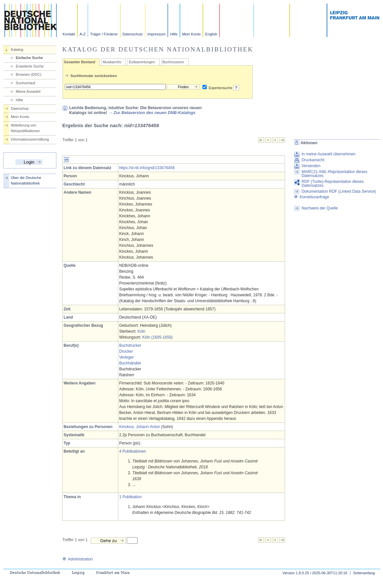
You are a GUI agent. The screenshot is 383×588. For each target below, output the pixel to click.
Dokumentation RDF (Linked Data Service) (339, 191)
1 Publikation (131, 497)
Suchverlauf (25, 83)
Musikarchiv (112, 62)
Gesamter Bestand (79, 62)
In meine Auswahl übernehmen (328, 154)
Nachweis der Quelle (320, 208)
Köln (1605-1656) (157, 337)
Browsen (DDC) (29, 74)
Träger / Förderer (104, 34)
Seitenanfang (364, 573)
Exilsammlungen (142, 62)
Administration (77, 559)
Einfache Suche (29, 58)
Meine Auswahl (28, 91)
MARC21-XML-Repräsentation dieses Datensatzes (334, 174)
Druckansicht (313, 160)
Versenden (311, 166)
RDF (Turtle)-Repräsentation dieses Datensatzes (333, 184)
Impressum (156, 34)
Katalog (17, 49)
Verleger (127, 357)
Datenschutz (133, 34)
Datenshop (20, 108)
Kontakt (69, 34)
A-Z (83, 34)
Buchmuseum (173, 62)
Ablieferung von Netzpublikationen (25, 128)
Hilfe (174, 34)
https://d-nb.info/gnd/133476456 (147, 168)
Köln (142, 331)
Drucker (126, 351)
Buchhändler (130, 363)
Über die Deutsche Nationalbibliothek (26, 180)
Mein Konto (191, 34)
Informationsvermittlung (30, 139)
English (211, 34)
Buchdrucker (130, 345)
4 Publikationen (133, 451)
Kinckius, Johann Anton (140, 427)
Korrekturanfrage (311, 197)
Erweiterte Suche (30, 66)
